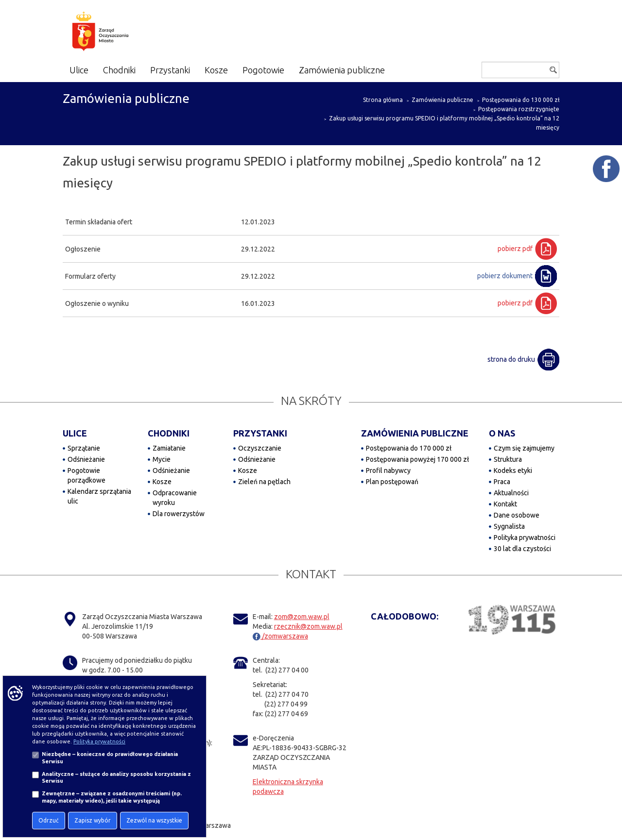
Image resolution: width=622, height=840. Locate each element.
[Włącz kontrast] (451, 72)
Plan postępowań (392, 482)
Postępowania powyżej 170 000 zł (417, 459)
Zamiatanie (169, 448)
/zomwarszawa (280, 636)
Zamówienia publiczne (442, 100)
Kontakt (505, 504)
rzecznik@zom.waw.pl (308, 626)
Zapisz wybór (93, 820)
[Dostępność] (434, 71)
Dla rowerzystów (179, 514)
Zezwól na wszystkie (154, 820)
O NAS (502, 433)
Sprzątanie (84, 448)
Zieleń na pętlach (264, 482)
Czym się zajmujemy (524, 448)
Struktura (508, 459)
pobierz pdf (515, 249)
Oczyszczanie (260, 448)
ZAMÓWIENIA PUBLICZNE (415, 433)
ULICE (75, 433)
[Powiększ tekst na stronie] (420, 71)
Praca (502, 482)
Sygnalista (509, 526)
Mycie (162, 459)
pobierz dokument (505, 276)
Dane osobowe (517, 515)
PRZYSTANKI (260, 433)
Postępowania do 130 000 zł (521, 100)
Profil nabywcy (388, 470)
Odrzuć (49, 820)
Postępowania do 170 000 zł (409, 448)
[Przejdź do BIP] (467, 71)
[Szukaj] (520, 70)
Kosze (162, 482)
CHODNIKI (169, 433)
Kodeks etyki (513, 470)
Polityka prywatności (525, 538)
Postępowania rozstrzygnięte (519, 109)
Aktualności (511, 493)
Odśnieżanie (86, 459)
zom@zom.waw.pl (302, 617)
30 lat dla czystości (522, 549)
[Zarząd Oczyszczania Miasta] (119, 33)
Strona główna (383, 100)
